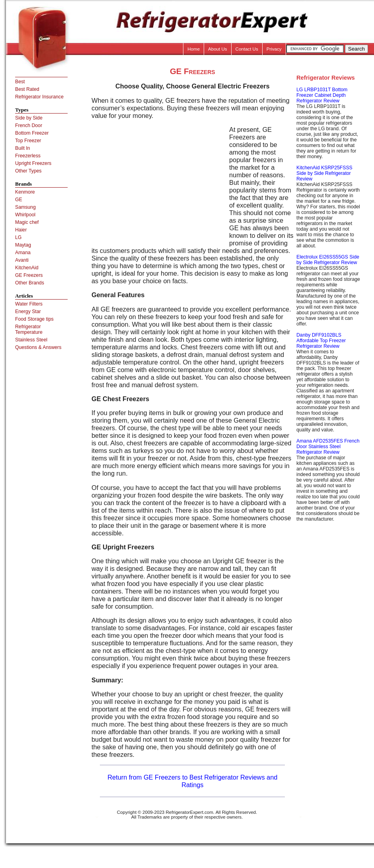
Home (194, 49)
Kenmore (25, 192)
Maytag (23, 245)
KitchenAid (27, 268)
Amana (23, 253)
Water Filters (29, 304)
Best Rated (27, 89)
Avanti (22, 260)
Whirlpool (25, 215)
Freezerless (28, 156)
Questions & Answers (38, 347)
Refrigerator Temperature (29, 329)
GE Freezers (29, 275)
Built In (22, 148)
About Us (218, 49)
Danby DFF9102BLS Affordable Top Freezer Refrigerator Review (321, 341)
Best (20, 82)
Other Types (28, 171)
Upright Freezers (33, 163)
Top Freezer (28, 141)
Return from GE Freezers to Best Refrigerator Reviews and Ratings (192, 781)
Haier (21, 230)
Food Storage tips (34, 319)
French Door (29, 125)
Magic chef (27, 222)
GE (19, 200)
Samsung (25, 207)
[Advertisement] (158, 182)
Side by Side (29, 118)
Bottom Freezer (32, 133)
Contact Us (247, 49)
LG (18, 237)
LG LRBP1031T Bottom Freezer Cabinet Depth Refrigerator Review (322, 95)
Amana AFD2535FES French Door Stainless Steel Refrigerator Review (328, 447)
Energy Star (28, 312)
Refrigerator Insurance (39, 97)
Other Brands (30, 283)
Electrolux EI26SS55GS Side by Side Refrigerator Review (328, 260)
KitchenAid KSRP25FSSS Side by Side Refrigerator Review (324, 173)
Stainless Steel (31, 340)
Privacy (274, 49)
